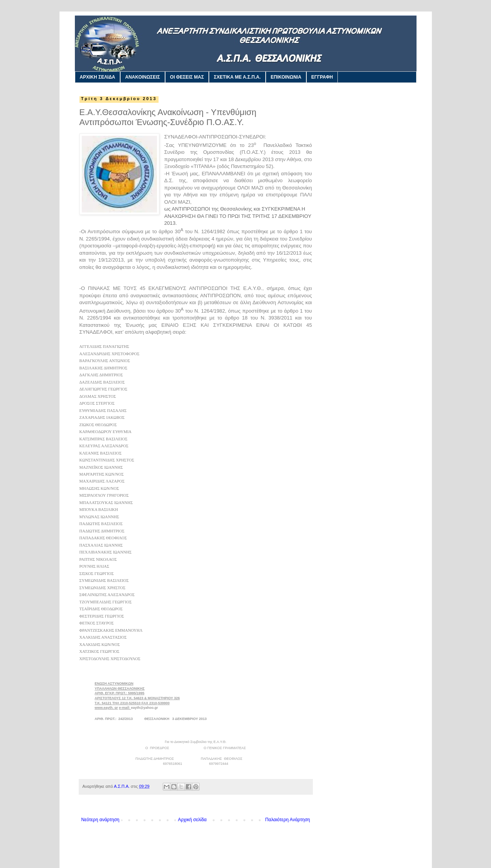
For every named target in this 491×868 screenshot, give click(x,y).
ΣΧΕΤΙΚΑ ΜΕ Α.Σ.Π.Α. (237, 77)
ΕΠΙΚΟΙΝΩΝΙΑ (286, 77)
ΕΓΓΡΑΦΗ (322, 77)
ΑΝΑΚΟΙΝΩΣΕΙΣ (143, 77)
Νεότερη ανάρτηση (100, 820)
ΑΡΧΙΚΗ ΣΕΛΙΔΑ (98, 77)
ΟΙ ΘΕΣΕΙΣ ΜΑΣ (187, 77)
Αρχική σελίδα (192, 820)
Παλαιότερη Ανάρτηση (288, 820)
